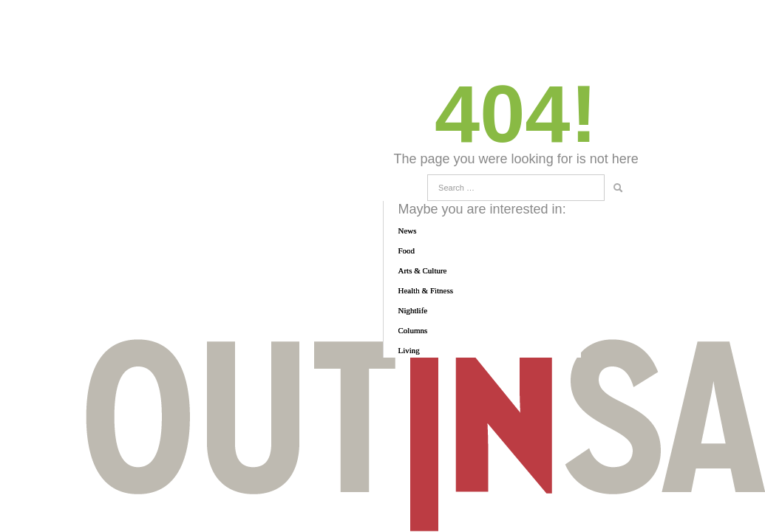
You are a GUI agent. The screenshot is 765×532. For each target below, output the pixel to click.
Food (407, 250)
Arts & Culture (423, 270)
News (408, 231)
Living (409, 350)
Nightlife (413, 310)
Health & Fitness (426, 290)
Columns (413, 330)
